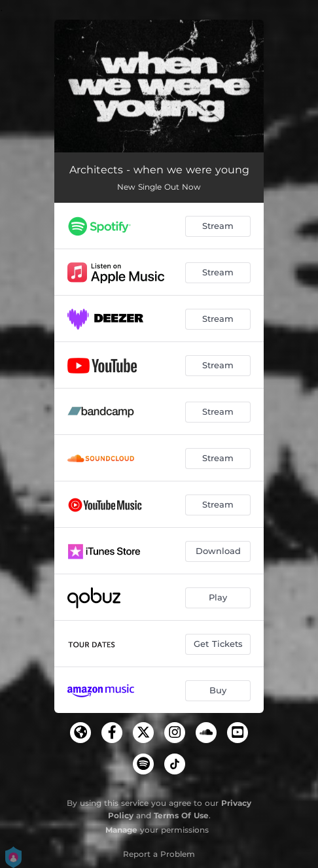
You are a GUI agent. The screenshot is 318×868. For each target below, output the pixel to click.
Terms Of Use (181, 815)
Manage (121, 830)
